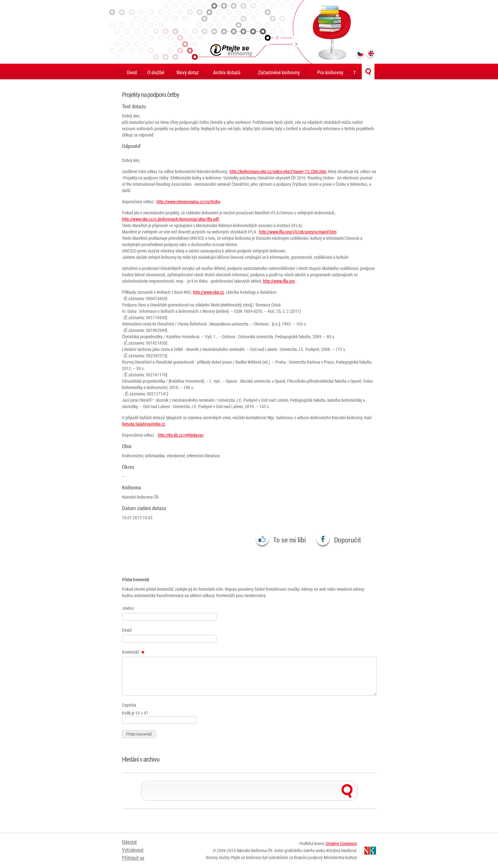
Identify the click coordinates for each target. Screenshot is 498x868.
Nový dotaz (188, 72)
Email (127, 630)
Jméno (128, 608)
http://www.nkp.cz (209, 292)
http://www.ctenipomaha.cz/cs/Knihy (188, 202)
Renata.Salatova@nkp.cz (144, 424)
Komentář (133, 652)
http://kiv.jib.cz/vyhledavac (181, 435)
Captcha (129, 705)
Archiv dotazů (227, 72)
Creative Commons (341, 843)
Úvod (132, 72)
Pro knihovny (330, 72)
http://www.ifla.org (279, 281)
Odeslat (129, 842)
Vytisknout (133, 850)
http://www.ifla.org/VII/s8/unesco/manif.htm (298, 232)
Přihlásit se (133, 858)
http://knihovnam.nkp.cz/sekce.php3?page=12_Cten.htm (278, 171)
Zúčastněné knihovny (279, 72)
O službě (156, 72)
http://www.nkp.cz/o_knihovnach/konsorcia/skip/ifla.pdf (170, 219)
